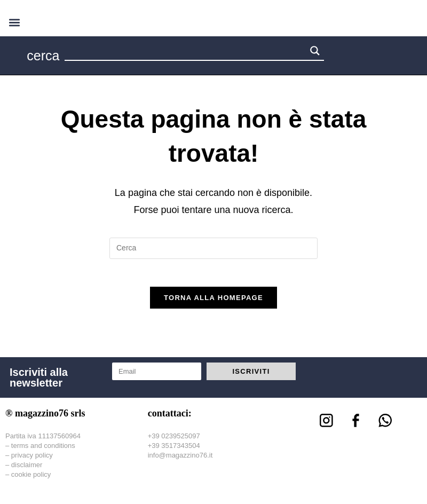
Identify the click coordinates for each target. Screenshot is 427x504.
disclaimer (27, 469)
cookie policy (31, 479)
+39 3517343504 (174, 450)
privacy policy (32, 459)
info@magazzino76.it (180, 459)
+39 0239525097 (174, 440)
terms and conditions (43, 450)
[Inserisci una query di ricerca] (213, 248)
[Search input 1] (186, 52)
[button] (14, 22)
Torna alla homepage (213, 302)
